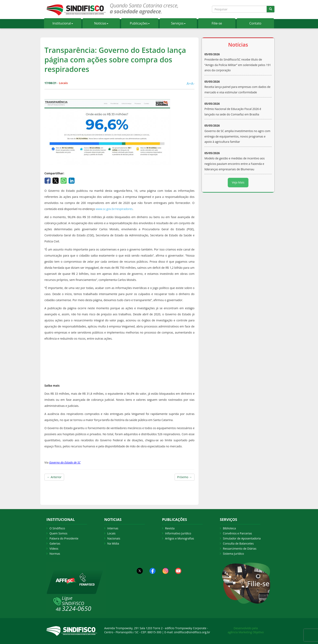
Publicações (140, 23)
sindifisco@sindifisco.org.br (192, 632)
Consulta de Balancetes (238, 543)
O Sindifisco (57, 528)
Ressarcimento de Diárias (240, 549)
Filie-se (217, 23)
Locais (111, 533)
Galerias (55, 543)
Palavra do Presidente (64, 538)
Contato (255, 23)
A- (193, 83)
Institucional (63, 23)
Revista (170, 528)
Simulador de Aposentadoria (242, 538)
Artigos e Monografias (180, 538)
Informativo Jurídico (178, 533)
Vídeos (54, 549)
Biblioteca (229, 528)
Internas (113, 528)
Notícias (101, 23)
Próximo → (185, 477)
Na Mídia (113, 543)
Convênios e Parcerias (237, 533)
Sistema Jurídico (233, 554)
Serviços (178, 23)
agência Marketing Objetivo (246, 632)
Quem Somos (58, 533)
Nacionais (114, 538)
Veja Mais (238, 182)
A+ (189, 83)
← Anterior (54, 477)
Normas (55, 554)
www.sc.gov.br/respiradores (114, 209)
